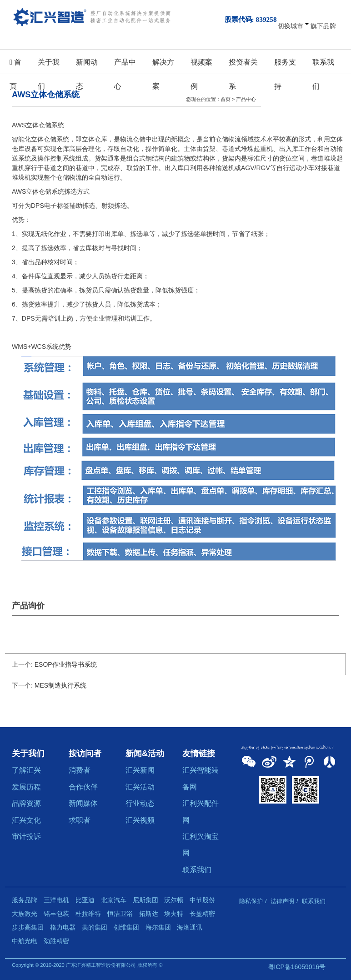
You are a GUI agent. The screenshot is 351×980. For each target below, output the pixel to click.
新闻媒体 (83, 803)
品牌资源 (26, 803)
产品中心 (125, 66)
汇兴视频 (140, 820)
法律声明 (282, 901)
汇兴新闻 (140, 770)
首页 (15, 66)
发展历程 (26, 787)
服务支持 (285, 66)
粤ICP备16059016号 (297, 967)
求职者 (80, 820)
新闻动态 (87, 66)
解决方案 (163, 66)
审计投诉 (26, 836)
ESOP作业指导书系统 (66, 664)
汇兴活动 (140, 787)
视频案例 (201, 66)
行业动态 (140, 803)
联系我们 (323, 66)
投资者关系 (243, 66)
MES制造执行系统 (60, 685)
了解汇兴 (26, 770)
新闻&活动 (145, 754)
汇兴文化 (26, 820)
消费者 (80, 770)
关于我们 (49, 66)
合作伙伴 (83, 787)
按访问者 (85, 754)
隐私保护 (251, 901)
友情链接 (199, 754)
